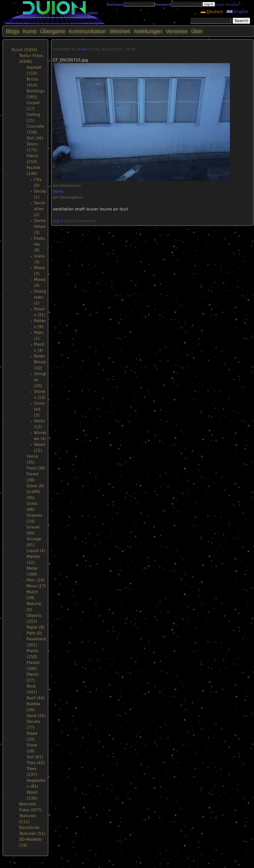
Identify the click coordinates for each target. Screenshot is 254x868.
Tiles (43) (36, 763)
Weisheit (120, 31)
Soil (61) (35, 757)
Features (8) (39, 244)
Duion (82, 49)
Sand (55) (36, 716)
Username (115, 5)
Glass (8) (35, 486)
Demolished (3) (40, 227)
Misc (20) (36, 580)
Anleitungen (148, 31)
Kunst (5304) (24, 50)
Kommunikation (88, 31)
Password (163, 5)
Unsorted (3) (40, 409)
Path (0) (34, 633)
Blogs (13, 31)
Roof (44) (36, 698)
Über (197, 31)
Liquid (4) (36, 551)
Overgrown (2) (40, 297)
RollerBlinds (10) (40, 362)
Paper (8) (36, 627)
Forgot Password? (228, 5)
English (237, 12)
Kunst (30, 31)
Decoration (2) (40, 209)
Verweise (177, 31)
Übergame (53, 31)
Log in (58, 221)
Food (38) (36, 468)
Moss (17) (36, 586)
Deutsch (212, 12)
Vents (58, 191)
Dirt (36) (35, 138)
